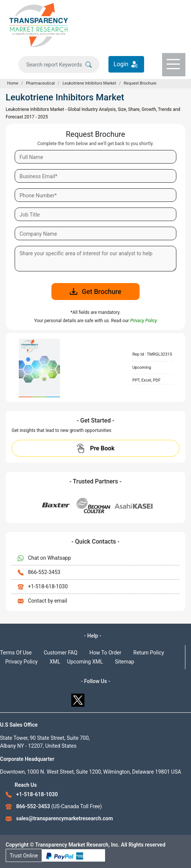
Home (13, 83)
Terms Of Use (16, 653)
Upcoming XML (85, 662)
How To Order (105, 653)
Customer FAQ (61, 653)
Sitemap (124, 662)
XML (55, 662)
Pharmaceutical (40, 83)
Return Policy (149, 653)
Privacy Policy (21, 662)
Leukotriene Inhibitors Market (89, 83)
